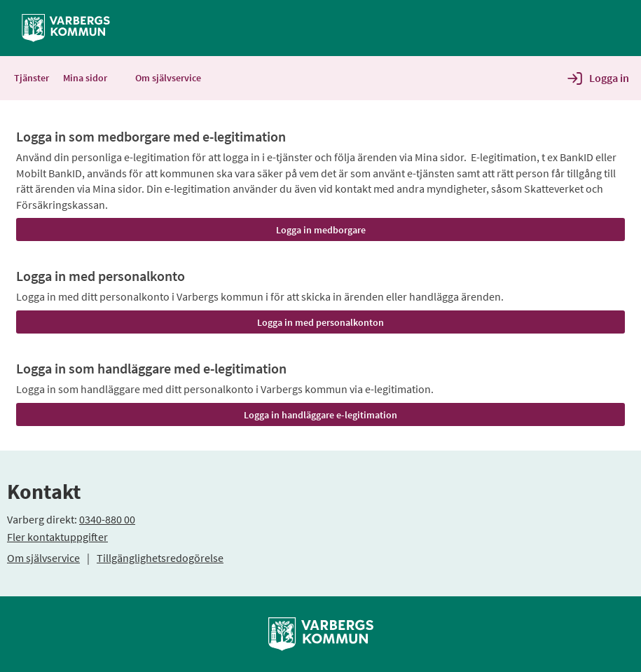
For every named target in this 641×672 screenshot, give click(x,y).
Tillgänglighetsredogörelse (160, 558)
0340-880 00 (107, 519)
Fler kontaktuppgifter (57, 537)
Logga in (609, 78)
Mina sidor (92, 78)
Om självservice (43, 558)
